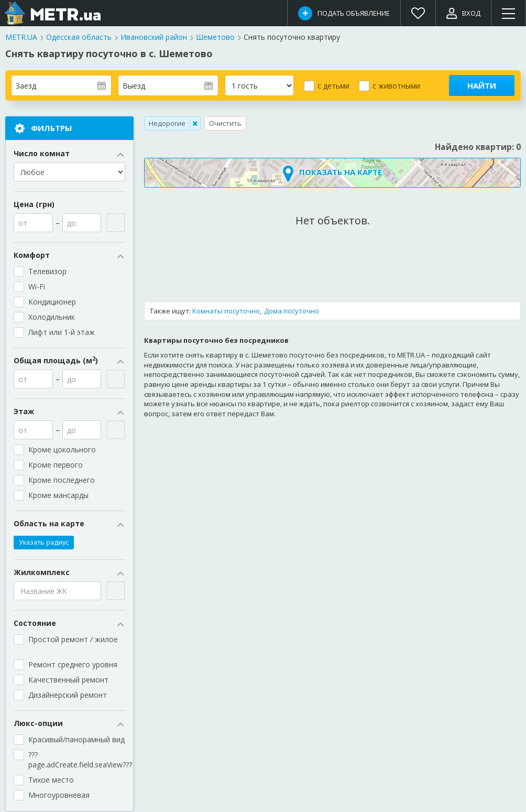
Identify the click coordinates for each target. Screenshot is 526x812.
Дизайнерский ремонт (68, 695)
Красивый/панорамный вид (76, 740)
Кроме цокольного (67, 450)
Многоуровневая (59, 795)
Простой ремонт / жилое (74, 644)
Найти (482, 85)
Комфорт (69, 256)
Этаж (69, 412)
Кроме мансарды (63, 496)
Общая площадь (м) (69, 361)
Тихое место (51, 780)
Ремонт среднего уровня (73, 665)
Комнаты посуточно (226, 311)
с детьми (333, 86)
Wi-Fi (37, 287)
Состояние (69, 624)
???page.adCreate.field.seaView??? (77, 760)
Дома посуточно (292, 311)
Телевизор (47, 272)
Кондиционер (52, 302)
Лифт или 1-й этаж (62, 333)
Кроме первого (56, 465)
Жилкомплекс (69, 573)
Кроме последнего (62, 480)
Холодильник (52, 317)
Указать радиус (44, 543)
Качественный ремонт (68, 680)
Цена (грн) (34, 205)
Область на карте (69, 524)
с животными (396, 86)
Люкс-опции (69, 724)
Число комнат (69, 154)
